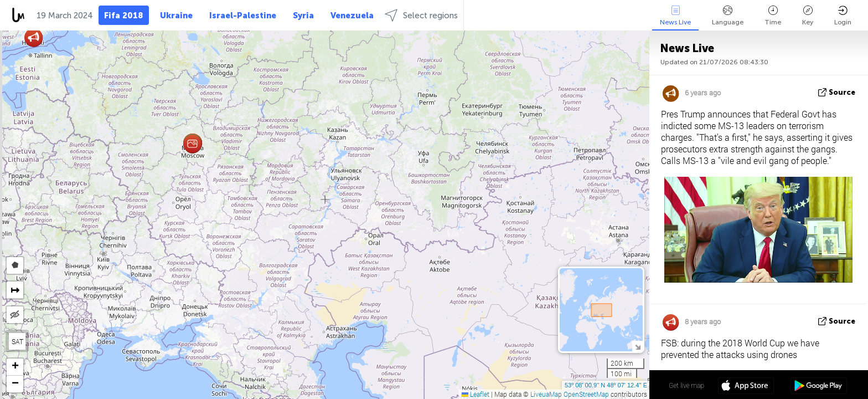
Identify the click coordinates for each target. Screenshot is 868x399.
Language (728, 16)
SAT (17, 341)
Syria (303, 16)
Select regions (421, 15)
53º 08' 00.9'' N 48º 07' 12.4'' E (606, 385)
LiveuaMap (546, 394)
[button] (192, 144)
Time (773, 16)
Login (843, 16)
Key (808, 16)
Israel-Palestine (243, 16)
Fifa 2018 (124, 16)
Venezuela (352, 16)
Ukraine (176, 16)
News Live (675, 16)
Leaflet (476, 394)
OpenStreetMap (586, 394)
